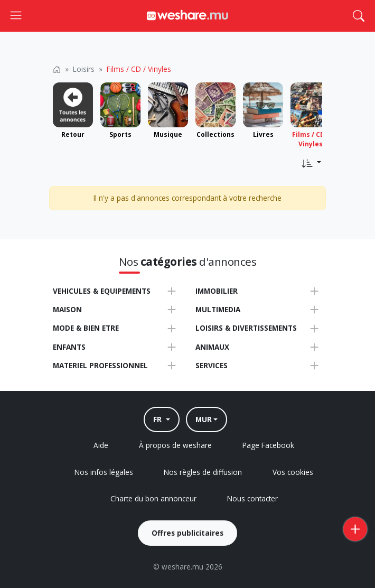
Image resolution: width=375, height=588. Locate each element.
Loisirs (84, 69)
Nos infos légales (104, 472)
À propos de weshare (175, 445)
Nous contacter (252, 498)
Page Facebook (268, 445)
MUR (204, 419)
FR (158, 419)
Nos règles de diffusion (203, 472)
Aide (101, 445)
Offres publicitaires (187, 533)
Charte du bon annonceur (153, 498)
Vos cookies (293, 472)
